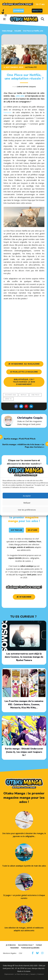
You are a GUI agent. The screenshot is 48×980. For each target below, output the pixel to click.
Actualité (31, 67)
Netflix (24, 395)
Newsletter (37, 11)
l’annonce (7, 112)
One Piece (35, 395)
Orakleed (40, 974)
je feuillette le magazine (24, 372)
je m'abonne (24, 597)
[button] (43, 19)
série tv (8, 399)
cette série (20, 96)
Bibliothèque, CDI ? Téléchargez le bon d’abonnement (24, 382)
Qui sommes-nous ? (26, 945)
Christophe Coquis (26, 87)
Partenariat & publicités (30, 948)
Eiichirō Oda (10, 395)
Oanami (33, 974)
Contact (39, 945)
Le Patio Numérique (22, 974)
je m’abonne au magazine (24, 364)
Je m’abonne (18, 11)
